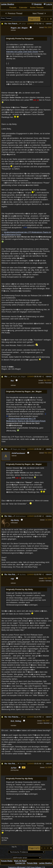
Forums (13, 7)
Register (37, 4)
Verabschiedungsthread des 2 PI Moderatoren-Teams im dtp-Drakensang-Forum (26, 420)
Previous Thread (14, 13)
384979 (49, 717)
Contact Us (20, 863)
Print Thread (6, 18)
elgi (23, 717)
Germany (48, 581)
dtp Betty (21, 575)
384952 (49, 449)
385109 (49, 764)
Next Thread (39, 13)
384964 (49, 516)
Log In (48, 4)
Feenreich (48, 383)
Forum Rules (7, 861)
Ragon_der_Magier (18, 377)
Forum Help (32, 863)
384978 (49, 575)
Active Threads (37, 7)
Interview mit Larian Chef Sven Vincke (22, 52)
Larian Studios (8, 4)
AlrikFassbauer (20, 516)
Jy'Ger (22, 24)
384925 (49, 377)
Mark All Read (20, 861)
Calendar (23, 7)
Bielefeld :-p (48, 723)
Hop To (14, 847)
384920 (49, 24)
